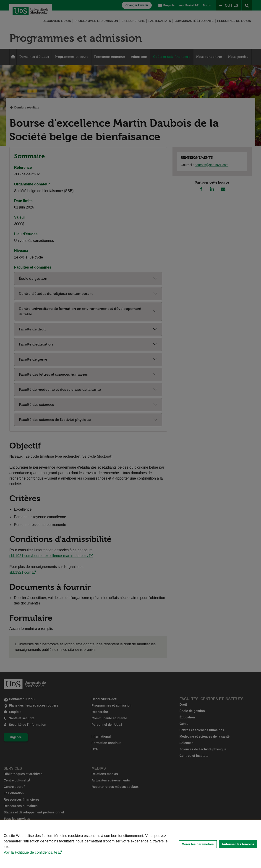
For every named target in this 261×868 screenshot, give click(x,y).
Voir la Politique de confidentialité (30, 852)
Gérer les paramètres (198, 844)
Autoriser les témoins (238, 844)
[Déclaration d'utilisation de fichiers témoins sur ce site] (130, 844)
